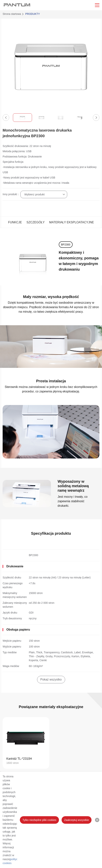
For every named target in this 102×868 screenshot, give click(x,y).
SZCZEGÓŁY (35, 222)
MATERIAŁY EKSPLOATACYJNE (72, 222)
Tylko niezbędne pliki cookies (39, 820)
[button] (6, 118)
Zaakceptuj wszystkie (77, 820)
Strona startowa (12, 14)
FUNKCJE (15, 222)
